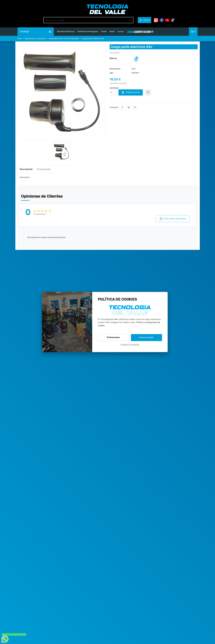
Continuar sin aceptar (130, 344)
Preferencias (113, 338)
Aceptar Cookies (146, 338)
